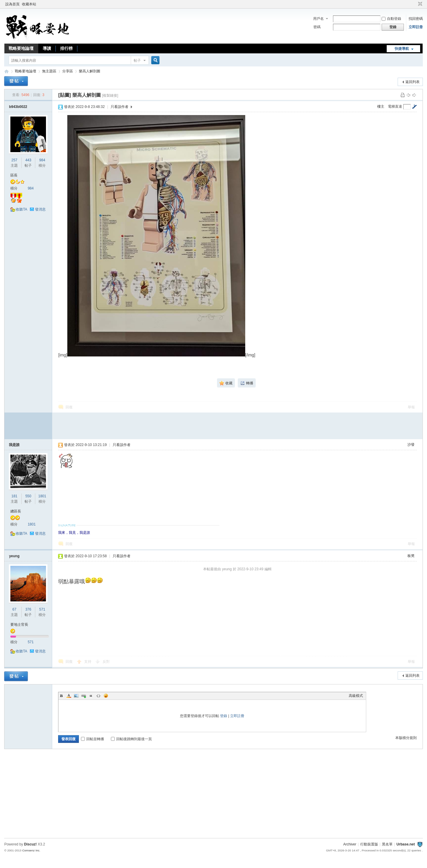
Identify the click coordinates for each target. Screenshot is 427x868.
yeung (14, 556)
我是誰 (14, 445)
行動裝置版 (369, 844)
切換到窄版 (419, 4)
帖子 (137, 60)
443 (28, 160)
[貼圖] (64, 95)
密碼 (317, 27)
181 (14, 496)
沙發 (411, 445)
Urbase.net (406, 844)
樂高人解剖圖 (90, 71)
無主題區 (49, 71)
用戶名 (318, 19)
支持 (88, 662)
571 (42, 609)
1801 (42, 496)
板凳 (411, 556)
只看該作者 (120, 107)
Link (84, 696)
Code (98, 696)
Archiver (350, 844)
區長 (14, 175)
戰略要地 (7, 71)
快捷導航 (402, 49)
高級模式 (356, 696)
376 (28, 609)
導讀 (47, 48)
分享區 (68, 71)
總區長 (16, 511)
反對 (106, 662)
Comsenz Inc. (31, 850)
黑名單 (387, 844)
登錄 (224, 716)
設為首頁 (12, 4)
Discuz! (30, 844)
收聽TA (21, 209)
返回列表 (412, 82)
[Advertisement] (238, 426)
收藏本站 (29, 4)
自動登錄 (391, 19)
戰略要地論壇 (21, 48)
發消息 (40, 209)
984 (42, 160)
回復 (69, 407)
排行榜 (66, 48)
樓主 (381, 106)
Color (69, 696)
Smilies (106, 696)
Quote (91, 696)
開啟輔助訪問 (415, 4)
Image (76, 696)
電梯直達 (395, 106)
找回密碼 (416, 19)
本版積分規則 (406, 738)
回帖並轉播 (93, 739)
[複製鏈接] (110, 95)
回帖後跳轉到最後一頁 (131, 739)
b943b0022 (18, 107)
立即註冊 (416, 27)
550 (28, 496)
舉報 (411, 407)
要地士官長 (19, 625)
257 (14, 160)
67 (14, 609)
